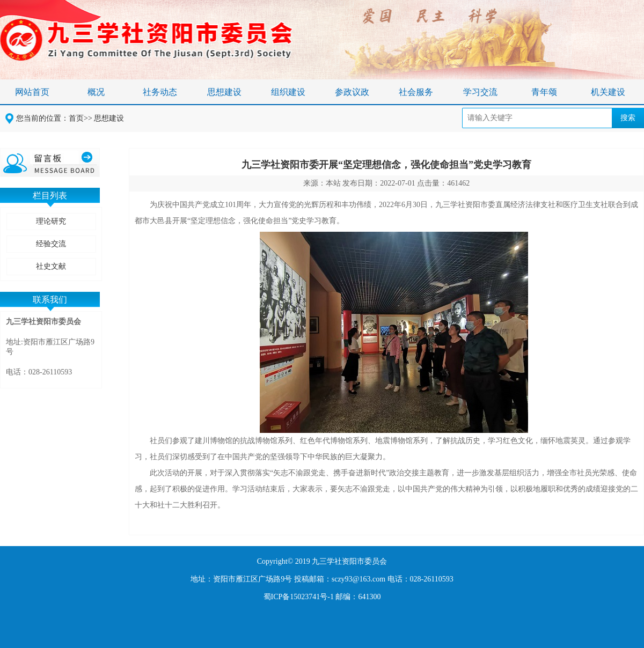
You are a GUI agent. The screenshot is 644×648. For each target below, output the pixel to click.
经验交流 (51, 244)
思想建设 (224, 92)
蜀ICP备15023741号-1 (299, 597)
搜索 (628, 118)
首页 (76, 118)
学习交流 (480, 92)
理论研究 (51, 221)
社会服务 (416, 92)
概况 (96, 92)
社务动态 (160, 92)
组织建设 (288, 92)
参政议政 (352, 92)
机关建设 (608, 92)
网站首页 (32, 92)
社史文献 (51, 266)
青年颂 (544, 92)
